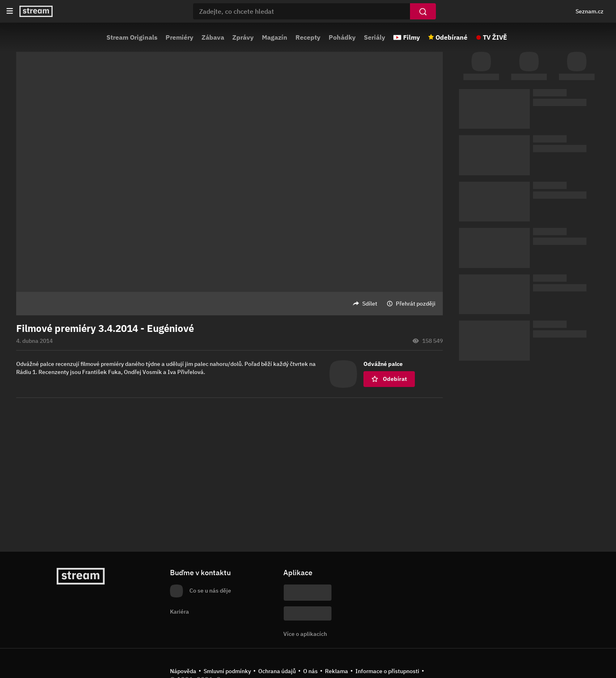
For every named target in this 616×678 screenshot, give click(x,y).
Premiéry (179, 37)
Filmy (412, 37)
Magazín (275, 37)
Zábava (213, 37)
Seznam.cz (589, 11)
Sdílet (370, 304)
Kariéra (179, 612)
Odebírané (451, 37)
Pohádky (342, 37)
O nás (310, 671)
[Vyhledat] (423, 11)
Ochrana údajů (277, 671)
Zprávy (243, 37)
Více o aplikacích (305, 634)
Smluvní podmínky (227, 671)
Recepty (308, 37)
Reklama (337, 671)
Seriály (375, 37)
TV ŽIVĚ (495, 37)
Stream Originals (132, 37)
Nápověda (183, 671)
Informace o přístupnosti (387, 671)
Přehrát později (416, 304)
